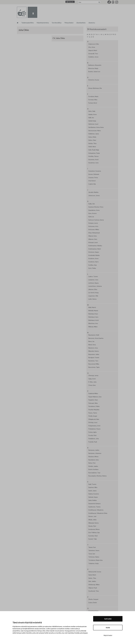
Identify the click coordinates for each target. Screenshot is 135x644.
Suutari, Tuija (92, 539)
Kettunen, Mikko (94, 230)
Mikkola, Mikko (93, 327)
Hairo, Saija (92, 111)
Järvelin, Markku (93, 192)
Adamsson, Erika (94, 44)
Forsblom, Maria (93, 96)
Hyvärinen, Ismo (93, 163)
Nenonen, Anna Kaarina (96, 338)
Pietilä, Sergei (93, 416)
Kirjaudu (71, 2)
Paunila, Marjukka (94, 410)
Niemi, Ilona (92, 345)
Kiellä (108, 628)
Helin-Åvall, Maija (94, 150)
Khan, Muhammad (94, 233)
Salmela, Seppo (93, 497)
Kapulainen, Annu (94, 210)
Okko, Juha (93, 382)
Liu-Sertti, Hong (93, 293)
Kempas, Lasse (93, 223)
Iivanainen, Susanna (95, 171)
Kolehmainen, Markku (95, 246)
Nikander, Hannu (94, 351)
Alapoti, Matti (93, 50)
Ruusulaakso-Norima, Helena (97, 476)
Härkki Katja (92, 121)
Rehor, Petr (92, 463)
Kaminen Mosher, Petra (96, 207)
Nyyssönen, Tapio (94, 367)
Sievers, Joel (92, 516)
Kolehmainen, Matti (95, 249)
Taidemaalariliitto (28, 23)
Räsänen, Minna (93, 457)
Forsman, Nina (93, 100)
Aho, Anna (92, 47)
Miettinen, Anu (93, 323)
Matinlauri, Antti (94, 320)
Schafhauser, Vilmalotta (96, 510)
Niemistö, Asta (93, 348)
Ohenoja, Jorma (93, 375)
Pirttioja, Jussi (93, 422)
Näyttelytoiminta (43, 23)
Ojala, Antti (92, 379)
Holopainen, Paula (94, 153)
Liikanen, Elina (93, 289)
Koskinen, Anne (93, 258)
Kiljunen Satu (93, 236)
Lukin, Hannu (92, 299)
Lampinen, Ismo (93, 280)
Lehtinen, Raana (93, 283)
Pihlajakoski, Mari (94, 419)
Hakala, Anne (92, 114)
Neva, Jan (91, 341)
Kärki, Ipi (91, 217)
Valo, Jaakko (92, 581)
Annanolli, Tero (93, 54)
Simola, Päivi (92, 526)
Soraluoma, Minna (94, 529)
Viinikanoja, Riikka (94, 585)
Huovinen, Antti (93, 160)
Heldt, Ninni (92, 147)
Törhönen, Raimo (94, 557)
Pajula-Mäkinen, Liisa (95, 397)
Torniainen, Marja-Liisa (95, 560)
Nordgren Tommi (94, 358)
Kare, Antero (92, 213)
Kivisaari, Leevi (93, 242)
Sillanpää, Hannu (94, 523)
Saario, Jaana (92, 491)
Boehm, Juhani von (94, 72)
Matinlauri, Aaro (93, 317)
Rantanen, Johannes (95, 453)
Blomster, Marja (93, 68)
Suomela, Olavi (93, 536)
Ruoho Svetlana (93, 469)
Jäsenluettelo (81, 23)
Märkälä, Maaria (93, 311)
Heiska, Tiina (92, 143)
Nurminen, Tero (93, 361)
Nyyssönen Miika (94, 364)
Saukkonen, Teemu (94, 507)
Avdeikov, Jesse (93, 57)
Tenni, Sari (92, 554)
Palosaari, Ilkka (93, 403)
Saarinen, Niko (93, 487)
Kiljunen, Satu (93, 239)
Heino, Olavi (92, 140)
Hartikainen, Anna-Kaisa (96, 127)
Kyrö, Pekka (92, 268)
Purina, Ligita (92, 432)
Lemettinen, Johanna (95, 286)
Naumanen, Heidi (94, 335)
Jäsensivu (92, 23)
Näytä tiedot (108, 635)
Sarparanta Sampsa (94, 504)
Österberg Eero (93, 611)
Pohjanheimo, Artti (94, 426)
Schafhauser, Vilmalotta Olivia (98, 513)
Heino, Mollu (92, 137)
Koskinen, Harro (93, 262)
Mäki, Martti (92, 307)
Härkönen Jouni (93, 124)
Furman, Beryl (93, 103)
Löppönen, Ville (93, 296)
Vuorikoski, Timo (94, 591)
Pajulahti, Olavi (93, 400)
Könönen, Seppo (94, 252)
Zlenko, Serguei (93, 599)
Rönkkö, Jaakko (93, 466)
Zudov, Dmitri (93, 603)
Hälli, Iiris (91, 118)
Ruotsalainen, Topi (94, 473)
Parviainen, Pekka (94, 406)
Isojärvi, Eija (92, 184)
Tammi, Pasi (92, 547)
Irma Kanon (92, 181)
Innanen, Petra (93, 178)
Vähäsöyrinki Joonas (95, 572)
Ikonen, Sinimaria (94, 174)
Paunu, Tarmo (93, 413)
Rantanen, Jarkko (94, 450)
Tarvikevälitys (57, 23)
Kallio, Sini (92, 204)
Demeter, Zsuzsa (94, 80)
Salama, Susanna (94, 494)
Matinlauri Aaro (93, 314)
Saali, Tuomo (92, 484)
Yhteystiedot (69, 23)
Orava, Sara (92, 385)
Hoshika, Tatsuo (93, 156)
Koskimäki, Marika (94, 255)
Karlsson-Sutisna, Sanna (96, 220)
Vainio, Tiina (92, 578)
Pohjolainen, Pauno (94, 429)
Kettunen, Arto (93, 226)
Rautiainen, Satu (94, 460)
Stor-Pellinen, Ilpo (94, 533)
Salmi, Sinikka (92, 500)
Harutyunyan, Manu (95, 131)
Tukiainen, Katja (93, 563)
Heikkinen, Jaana (94, 134)
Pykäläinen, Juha (94, 439)
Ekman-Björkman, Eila (95, 88)
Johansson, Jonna (94, 196)
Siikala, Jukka (92, 520)
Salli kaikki (108, 619)
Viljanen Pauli (93, 588)
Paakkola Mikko (93, 393)
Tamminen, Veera (94, 550)
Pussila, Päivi (92, 435)
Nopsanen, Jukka (94, 354)
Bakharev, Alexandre (95, 65)
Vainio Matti (92, 575)
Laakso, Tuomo (93, 276)
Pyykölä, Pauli (93, 442)
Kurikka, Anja (92, 265)
